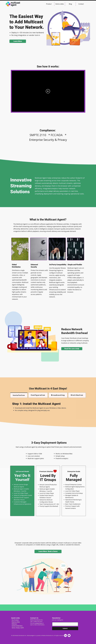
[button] (48, 551)
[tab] (19, 395)
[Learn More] (18, 41)
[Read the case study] (72, 349)
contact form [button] (39, 623)
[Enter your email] (65, 624)
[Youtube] (69, 635)
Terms (13, 628)
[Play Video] (48, 91)
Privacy (18, 628)
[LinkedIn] (65, 635)
